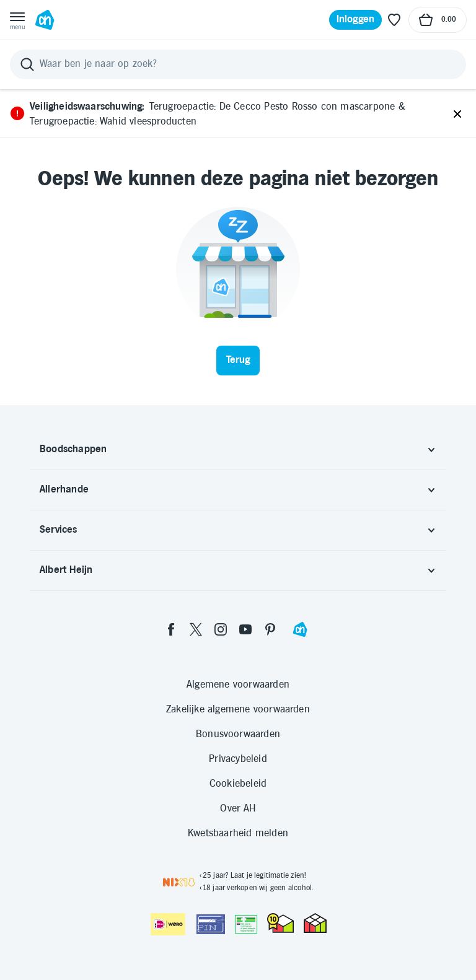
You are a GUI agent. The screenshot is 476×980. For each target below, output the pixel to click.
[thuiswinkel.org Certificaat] (280, 923)
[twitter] (196, 629)
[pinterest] (270, 629)
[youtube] (245, 629)
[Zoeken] (238, 64)
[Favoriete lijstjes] (394, 20)
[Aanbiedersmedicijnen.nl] (246, 924)
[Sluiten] (457, 115)
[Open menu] (17, 20)
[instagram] (221, 629)
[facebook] (171, 629)
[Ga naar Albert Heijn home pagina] (45, 20)
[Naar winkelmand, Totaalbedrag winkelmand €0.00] (438, 20)
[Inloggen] (356, 20)
